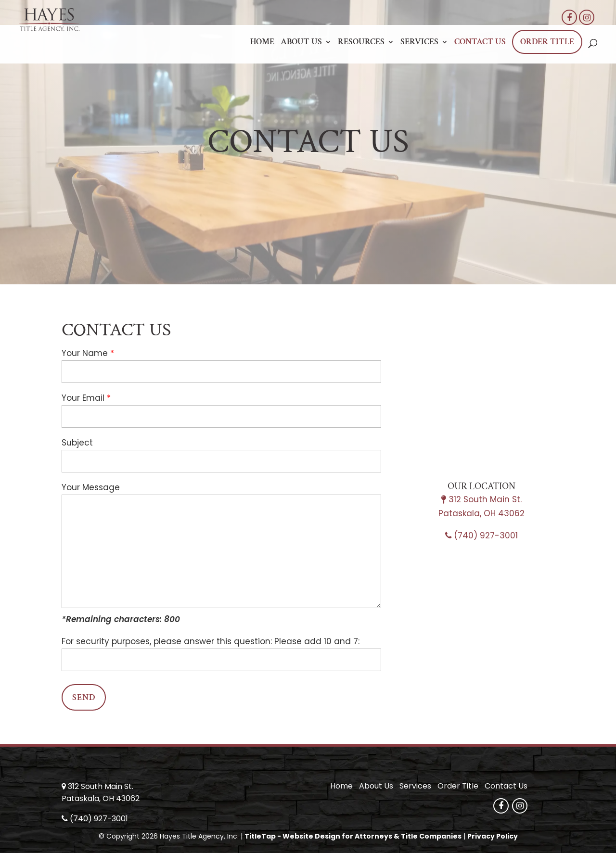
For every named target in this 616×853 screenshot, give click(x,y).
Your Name (85, 353)
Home (262, 43)
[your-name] (221, 372)
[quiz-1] (221, 660)
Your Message (91, 487)
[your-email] (221, 416)
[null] (84, 697)
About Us (301, 43)
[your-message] (221, 551)
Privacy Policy (493, 836)
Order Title (547, 42)
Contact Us (480, 43)
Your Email (83, 398)
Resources (361, 43)
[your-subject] (221, 461)
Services (419, 43)
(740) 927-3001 (486, 535)
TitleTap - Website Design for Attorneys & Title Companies (353, 836)
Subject (77, 443)
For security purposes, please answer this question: (167, 641)
